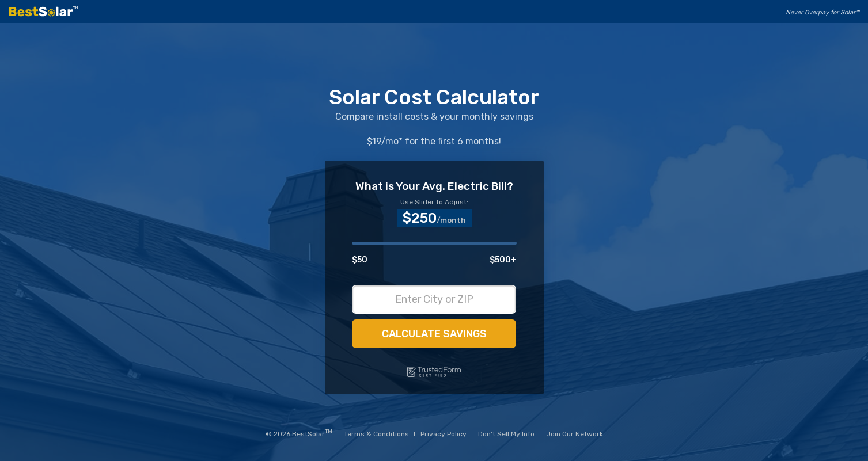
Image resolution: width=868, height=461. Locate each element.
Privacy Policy (444, 434)
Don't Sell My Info (506, 434)
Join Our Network (575, 434)
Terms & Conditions (376, 434)
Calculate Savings (434, 334)
